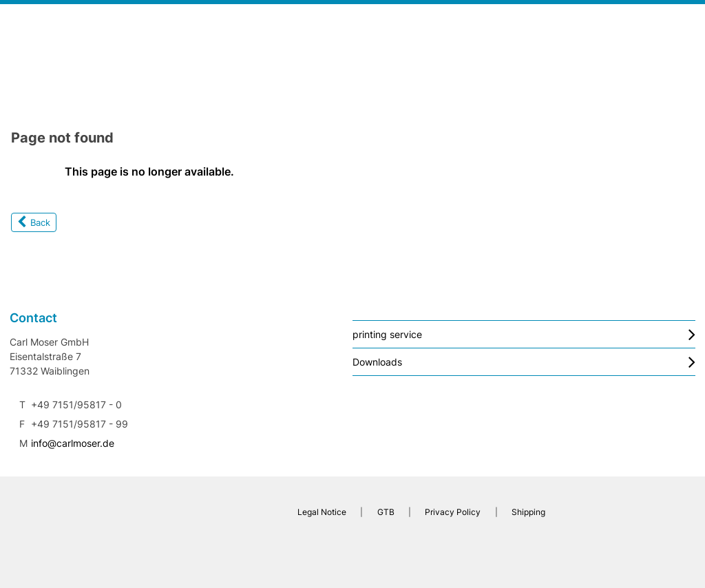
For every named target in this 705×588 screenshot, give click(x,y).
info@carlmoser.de (73, 443)
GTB (386, 512)
